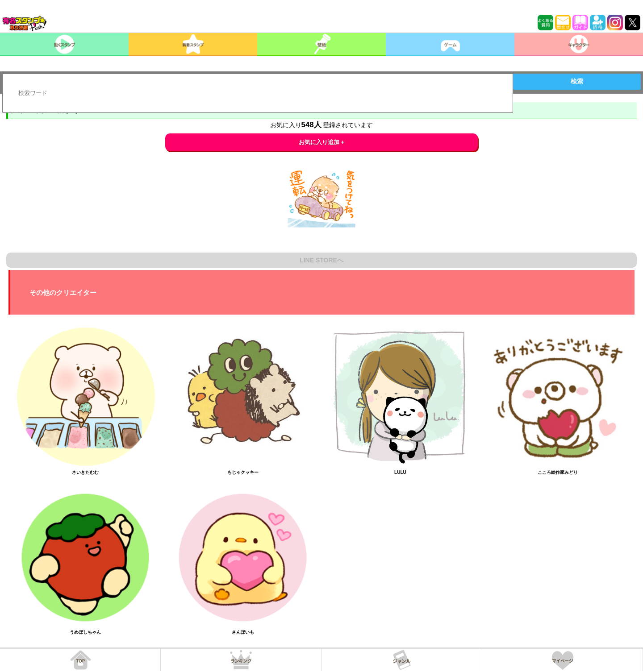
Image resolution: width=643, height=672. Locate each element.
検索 (577, 81)
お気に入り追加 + (322, 142)
